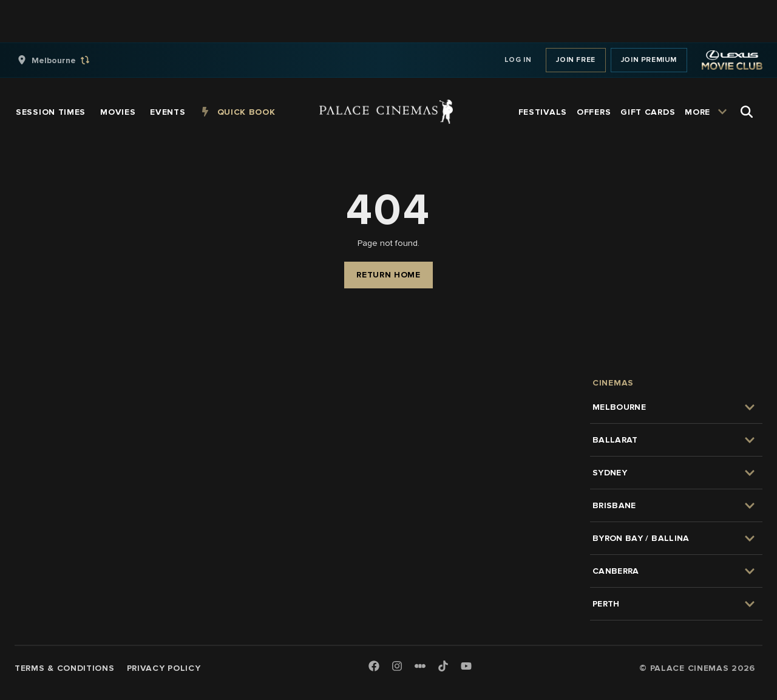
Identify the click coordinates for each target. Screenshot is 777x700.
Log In (518, 60)
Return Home (388, 275)
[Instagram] (397, 667)
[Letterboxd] (420, 666)
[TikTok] (443, 666)
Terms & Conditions (65, 668)
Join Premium (649, 60)
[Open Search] (747, 112)
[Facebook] (374, 667)
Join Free (575, 60)
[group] (66, 60)
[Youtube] (466, 667)
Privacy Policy (164, 668)
